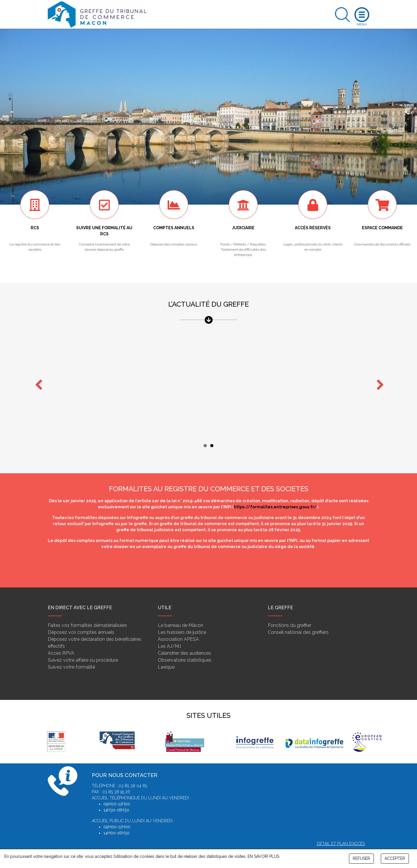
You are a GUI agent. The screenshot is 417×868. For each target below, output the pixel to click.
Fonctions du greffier (290, 614)
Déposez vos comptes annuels (81, 621)
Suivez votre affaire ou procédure (83, 649)
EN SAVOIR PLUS (263, 856)
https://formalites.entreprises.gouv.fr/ (275, 496)
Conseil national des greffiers (298, 621)
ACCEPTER (395, 858)
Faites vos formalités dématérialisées (87, 614)
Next (378, 379)
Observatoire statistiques (185, 649)
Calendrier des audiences (184, 642)
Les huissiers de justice (182, 621)
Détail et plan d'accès (341, 832)
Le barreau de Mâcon (181, 614)
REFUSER (361, 858)
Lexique (166, 656)
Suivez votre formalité (71, 656)
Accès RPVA (61, 642)
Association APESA (178, 628)
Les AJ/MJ (169, 635)
